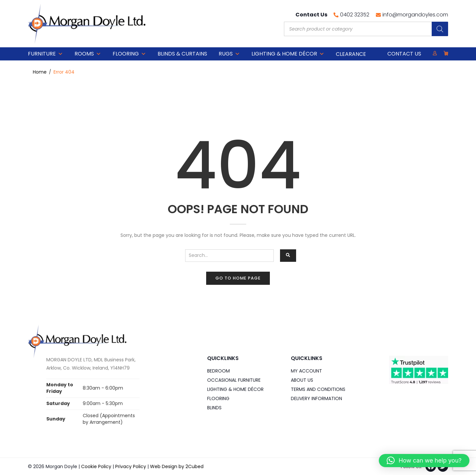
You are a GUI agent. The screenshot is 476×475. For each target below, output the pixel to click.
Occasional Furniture (234, 380)
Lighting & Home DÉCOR (288, 54)
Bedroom (218, 371)
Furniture (45, 54)
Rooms (88, 54)
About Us (302, 380)
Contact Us (404, 54)
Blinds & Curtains (182, 54)
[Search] (440, 29)
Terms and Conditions (318, 389)
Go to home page (238, 278)
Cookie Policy (96, 466)
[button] (424, 461)
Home (40, 72)
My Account (306, 371)
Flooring (129, 54)
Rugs (229, 54)
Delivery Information (316, 398)
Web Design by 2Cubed (177, 466)
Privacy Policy (131, 466)
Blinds (214, 408)
